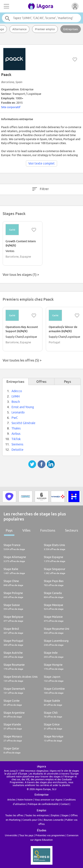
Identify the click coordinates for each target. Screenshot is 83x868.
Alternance (19, 29)
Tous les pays (26, 835)
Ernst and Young (23, 407)
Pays (9, 530)
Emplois (55, 815)
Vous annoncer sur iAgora (48, 799)
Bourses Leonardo (54, 820)
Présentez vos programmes (50, 835)
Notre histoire (25, 799)
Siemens (17, 444)
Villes (26, 530)
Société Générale (23, 423)
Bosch (16, 402)
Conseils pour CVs (32, 820)
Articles (11, 799)
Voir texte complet (41, 163)
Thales (16, 428)
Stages (65, 815)
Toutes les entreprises (37, 815)
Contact (65, 804)
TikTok (16, 439)
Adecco (17, 391)
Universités (11, 835)
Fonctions (48, 530)
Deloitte (17, 450)
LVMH (16, 396)
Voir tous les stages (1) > (21, 275)
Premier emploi (45, 29)
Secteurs (72, 530)
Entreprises (71, 29)
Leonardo (18, 412)
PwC (15, 418)
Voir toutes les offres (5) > (22, 360)
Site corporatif (11, 107)
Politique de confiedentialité (43, 804)
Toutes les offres (14, 815)
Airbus (16, 434)
